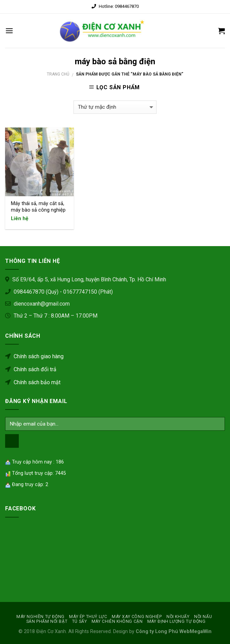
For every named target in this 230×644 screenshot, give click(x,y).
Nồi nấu (203, 617)
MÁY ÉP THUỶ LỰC (88, 617)
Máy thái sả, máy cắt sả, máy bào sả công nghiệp (38, 207)
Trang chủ (58, 74)
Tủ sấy (80, 621)
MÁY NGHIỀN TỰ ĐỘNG (40, 617)
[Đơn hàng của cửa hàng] (115, 107)
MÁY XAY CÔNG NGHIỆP (137, 617)
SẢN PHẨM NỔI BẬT (47, 621)
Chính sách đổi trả (31, 369)
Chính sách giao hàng (34, 356)
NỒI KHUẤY (178, 617)
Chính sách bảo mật (33, 382)
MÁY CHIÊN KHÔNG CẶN (117, 621)
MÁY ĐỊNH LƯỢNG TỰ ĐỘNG (176, 621)
